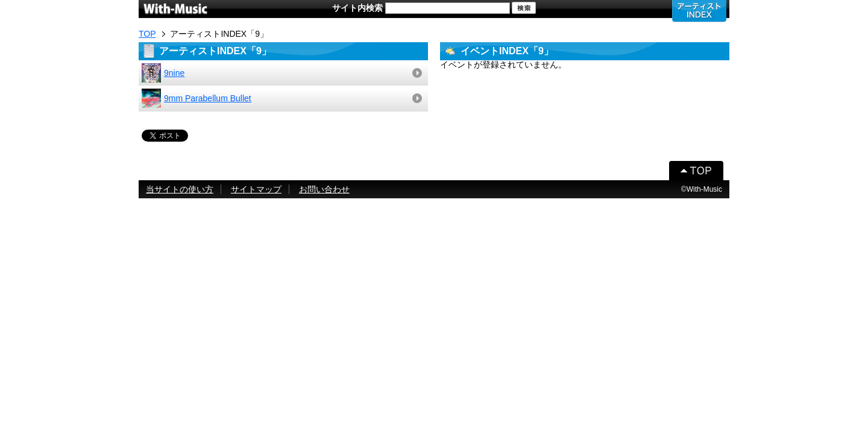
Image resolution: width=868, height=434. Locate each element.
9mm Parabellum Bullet (197, 98)
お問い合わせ (324, 189)
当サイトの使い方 (180, 189)
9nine (163, 73)
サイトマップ (256, 189)
